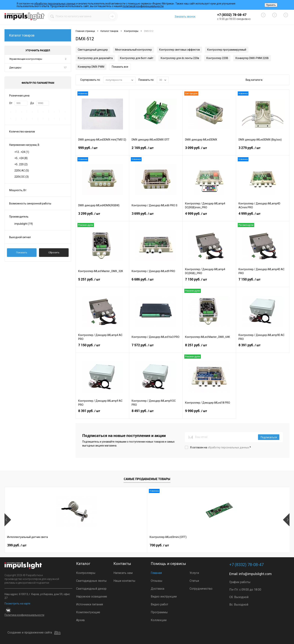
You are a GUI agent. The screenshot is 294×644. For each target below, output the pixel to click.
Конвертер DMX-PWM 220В (252, 58)
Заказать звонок (185, 16)
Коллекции (159, 620)
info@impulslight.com (255, 574)
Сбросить (54, 252)
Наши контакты (124, 581)
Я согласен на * (220, 447)
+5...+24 (21, 158)
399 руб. (17, 545)
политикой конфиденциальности (143, 6)
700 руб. (74, 545)
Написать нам (123, 573)
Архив (80, 620)
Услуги (194, 573)
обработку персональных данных (55, 4)
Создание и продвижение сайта (34, 633)
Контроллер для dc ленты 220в (180, 58)
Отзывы (157, 581)
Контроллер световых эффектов (180, 50)
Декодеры (15, 68)
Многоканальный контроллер (133, 50)
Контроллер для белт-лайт (137, 58)
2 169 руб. (156, 150)
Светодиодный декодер (93, 50)
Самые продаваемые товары (147, 479)
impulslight (24, 224)
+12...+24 (22, 152)
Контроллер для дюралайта (95, 58)
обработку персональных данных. (229, 447)
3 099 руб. (209, 150)
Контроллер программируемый (227, 50)
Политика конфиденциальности (24, 615)
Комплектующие (88, 612)
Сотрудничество (201, 589)
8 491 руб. (156, 413)
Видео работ (159, 604)
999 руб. (102, 150)
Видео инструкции (164, 597)
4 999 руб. (209, 216)
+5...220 (21, 164)
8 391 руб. (263, 347)
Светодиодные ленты (91, 581)
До (32, 103)
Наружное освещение (92, 597)
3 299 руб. (102, 216)
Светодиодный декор (91, 589)
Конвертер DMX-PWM (91, 67)
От (11, 103)
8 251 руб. (209, 347)
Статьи (194, 581)
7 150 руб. (209, 282)
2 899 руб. (132, 545)
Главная (156, 573)
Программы (159, 612)
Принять (271, 5)
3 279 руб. (263, 150)
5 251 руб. (102, 282)
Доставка (157, 589)
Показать (22, 252)
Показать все (120, 67)
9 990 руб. (209, 413)
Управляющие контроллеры (26, 59)
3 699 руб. (156, 216)
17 (65, 68)
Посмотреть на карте (17, 604)
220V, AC (22, 171)
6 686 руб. (156, 282)
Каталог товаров (38, 35)
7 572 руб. (156, 347)
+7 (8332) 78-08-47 (232, 15)
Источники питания (90, 604)
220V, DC (22, 177)
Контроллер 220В (217, 58)
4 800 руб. (189, 545)
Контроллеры (86, 573)
